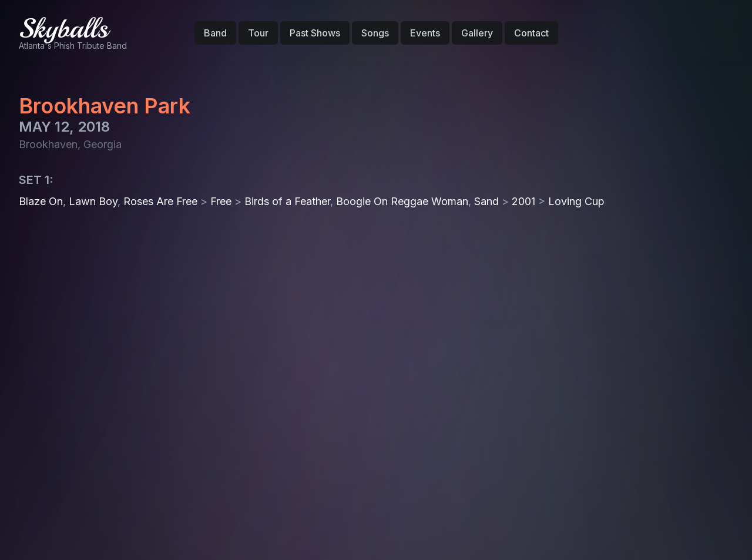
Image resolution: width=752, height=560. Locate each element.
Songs (375, 33)
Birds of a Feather (287, 201)
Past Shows (315, 33)
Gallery (477, 33)
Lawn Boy (93, 201)
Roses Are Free (160, 201)
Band (215, 33)
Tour (258, 33)
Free (221, 201)
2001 (523, 201)
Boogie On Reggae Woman (402, 201)
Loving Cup (576, 201)
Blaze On (41, 201)
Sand (486, 201)
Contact (531, 33)
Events (425, 33)
